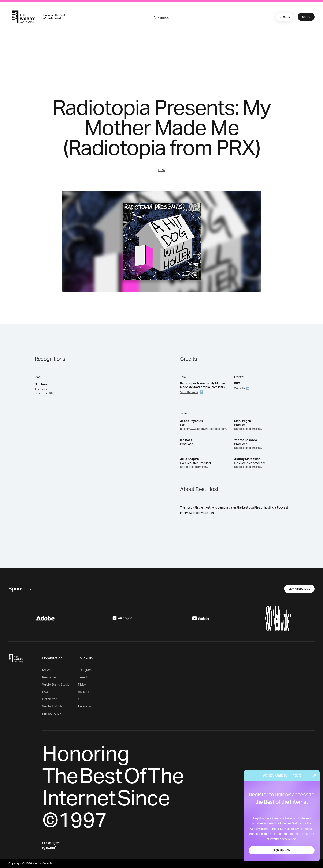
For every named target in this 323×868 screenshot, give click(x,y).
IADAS (47, 670)
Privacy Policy (52, 714)
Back (284, 17)
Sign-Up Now (282, 850)
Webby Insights (52, 707)
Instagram (85, 670)
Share (306, 17)
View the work (189, 392)
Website (240, 389)
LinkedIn (83, 678)
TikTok (82, 685)
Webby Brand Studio (56, 685)
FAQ (45, 692)
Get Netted (50, 699)
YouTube (83, 692)
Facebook (84, 707)
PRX (162, 170)
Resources (49, 678)
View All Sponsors (299, 589)
